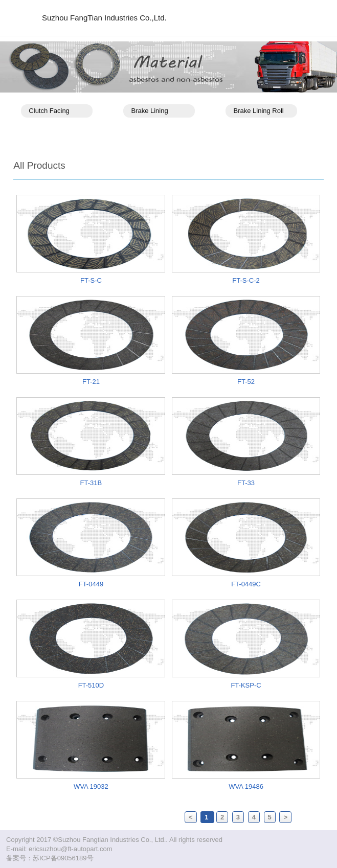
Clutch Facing (49, 111)
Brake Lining (149, 111)
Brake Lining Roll (258, 111)
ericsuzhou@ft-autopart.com (71, 849)
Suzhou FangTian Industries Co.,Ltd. (104, 18)
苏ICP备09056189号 (63, 858)
